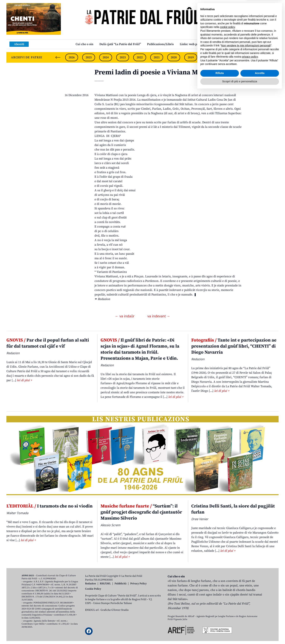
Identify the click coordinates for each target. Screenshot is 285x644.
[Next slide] (273, 57)
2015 (259, 57)
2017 (225, 57)
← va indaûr (125, 316)
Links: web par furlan (195, 44)
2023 (123, 57)
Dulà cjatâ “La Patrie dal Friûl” (120, 44)
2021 (157, 57)
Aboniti (19, 44)
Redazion (91, 584)
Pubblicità (120, 584)
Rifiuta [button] (220, 625)
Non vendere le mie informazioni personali (246, 598)
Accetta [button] (260, 625)
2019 (191, 57)
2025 (89, 57)
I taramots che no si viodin (50, 506)
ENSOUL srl (92, 610)
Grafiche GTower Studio (115, 610)
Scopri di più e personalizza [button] (240, 634)
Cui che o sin (84, 44)
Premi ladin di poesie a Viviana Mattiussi (158, 72)
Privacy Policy (138, 584)
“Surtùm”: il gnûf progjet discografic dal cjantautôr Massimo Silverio (141, 512)
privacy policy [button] (250, 609)
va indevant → (159, 316)
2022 (140, 57)
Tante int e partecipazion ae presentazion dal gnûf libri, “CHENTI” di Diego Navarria (234, 346)
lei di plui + (24, 380)
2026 (72, 57)
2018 (208, 57)
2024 (106, 57)
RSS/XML (105, 584)
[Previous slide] (58, 57)
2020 (174, 57)
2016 (242, 57)
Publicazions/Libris (160, 44)
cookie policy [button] (227, 579)
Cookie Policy (93, 589)
